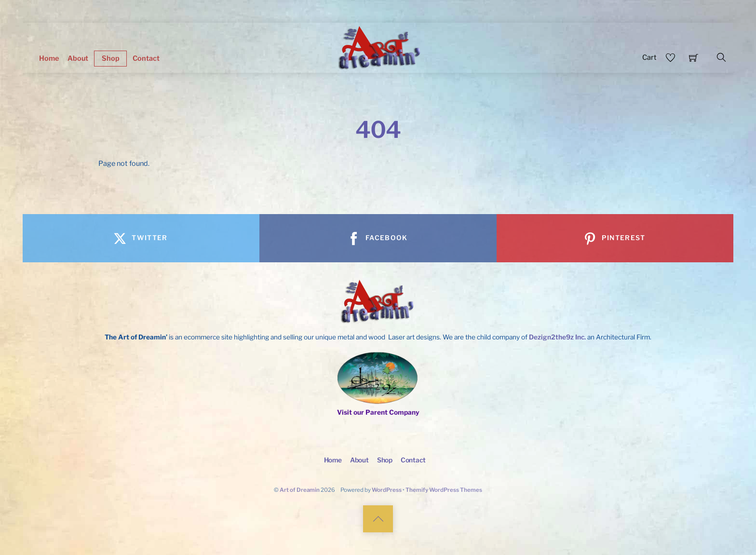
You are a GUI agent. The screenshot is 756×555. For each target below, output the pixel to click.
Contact (146, 58)
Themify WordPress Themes (444, 490)
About (78, 58)
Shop (111, 58)
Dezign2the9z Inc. (557, 337)
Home (49, 58)
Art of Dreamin (300, 490)
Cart (649, 57)
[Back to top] (378, 519)
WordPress (387, 490)
